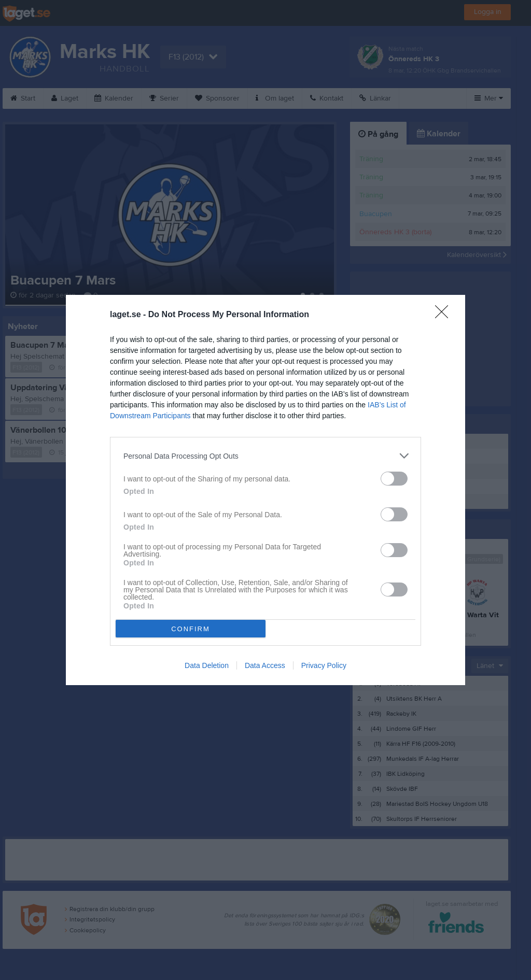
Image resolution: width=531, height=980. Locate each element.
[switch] (394, 479)
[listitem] (265, 456)
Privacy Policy (324, 665)
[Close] (445, 315)
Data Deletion (207, 665)
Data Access (265, 665)
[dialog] (265, 490)
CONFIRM (191, 629)
